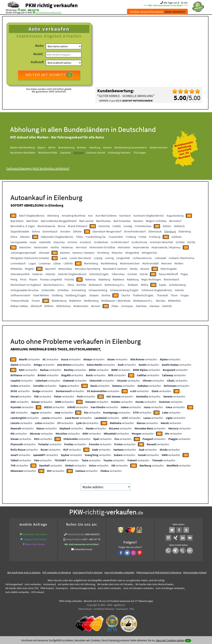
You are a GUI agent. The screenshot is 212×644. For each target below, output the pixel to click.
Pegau (184, 274)
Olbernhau (118, 274)
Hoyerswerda (141, 247)
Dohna (36, 231)
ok (188, 641)
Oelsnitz (50, 274)
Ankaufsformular (83, 549)
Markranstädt (150, 263)
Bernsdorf (175, 221)
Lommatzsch (18, 263)
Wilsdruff (36, 306)
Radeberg (104, 279)
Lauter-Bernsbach (80, 258)
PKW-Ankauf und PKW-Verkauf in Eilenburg (159, 572)
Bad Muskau (104, 221)
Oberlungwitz (169, 269)
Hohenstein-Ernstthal (102, 247)
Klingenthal (132, 253)
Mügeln (29, 269)
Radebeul (118, 279)
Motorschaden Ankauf (195, 572)
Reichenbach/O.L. (54, 285)
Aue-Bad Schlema (106, 215)
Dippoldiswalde (20, 231)
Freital (142, 237)
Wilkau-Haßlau (19, 306)
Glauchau (59, 242)
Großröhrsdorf (120, 242)
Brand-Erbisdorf (78, 226)
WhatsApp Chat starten (35, 534)
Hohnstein (124, 247)
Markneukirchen (130, 263)
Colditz (117, 226)
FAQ (132, 609)
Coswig (128, 226)
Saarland (65, 153)
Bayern (42, 147)
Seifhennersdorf (20, 295)
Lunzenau (45, 263)
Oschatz (132, 274)
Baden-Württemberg (22, 147)
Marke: (40, 46)
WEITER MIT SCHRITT (49, 75)
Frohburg (155, 237)
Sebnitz (179, 290)
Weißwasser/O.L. (143, 301)
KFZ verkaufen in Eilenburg (57, 572)
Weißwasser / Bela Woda (116, 301)
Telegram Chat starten (35, 539)
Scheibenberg (177, 285)
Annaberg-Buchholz (74, 215)
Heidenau (67, 247)
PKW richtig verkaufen (51, 5)
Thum (174, 295)
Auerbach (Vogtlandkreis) (149, 215)
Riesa (71, 285)
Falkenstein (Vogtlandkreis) (57, 237)
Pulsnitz (69, 279)
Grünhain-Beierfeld (161, 242)
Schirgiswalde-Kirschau (25, 290)
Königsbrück (149, 253)
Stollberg (57, 295)
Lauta (64, 258)
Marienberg (91, 263)
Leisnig (109, 258)
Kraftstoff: (37, 62)
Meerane (166, 263)
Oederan (38, 274)
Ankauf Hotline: (74, 539)
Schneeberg (79, 290)
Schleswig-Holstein (119, 153)
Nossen (145, 269)
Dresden (65, 231)
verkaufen (29, 359)
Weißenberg (91, 301)
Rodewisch (95, 285)
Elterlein (25, 237)
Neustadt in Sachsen (115, 269)
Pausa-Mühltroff (168, 274)
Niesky (134, 269)
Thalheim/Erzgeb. (143, 295)
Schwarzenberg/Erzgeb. (124, 290)
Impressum (122, 609)
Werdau (161, 301)
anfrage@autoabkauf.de (49, 12)
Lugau (32, 263)
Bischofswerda (46, 226)
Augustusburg (175, 215)
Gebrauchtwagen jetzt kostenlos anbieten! (38, 168)
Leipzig (98, 258)
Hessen (107, 147)
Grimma (72, 242)
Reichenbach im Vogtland (26, 285)
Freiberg (131, 237)
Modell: (38, 54)
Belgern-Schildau (156, 221)
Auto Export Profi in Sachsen (88, 572)
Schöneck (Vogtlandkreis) (157, 290)
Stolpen (94, 295)
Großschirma (139, 242)
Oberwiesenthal (20, 274)
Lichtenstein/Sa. (142, 258)
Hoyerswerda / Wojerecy (166, 247)
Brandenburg (66, 147)
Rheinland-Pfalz (48, 153)
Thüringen (140, 153)
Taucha (126, 295)
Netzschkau (65, 269)
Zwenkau (141, 306)
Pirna (23, 279)
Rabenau (91, 279)
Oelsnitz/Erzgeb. (99, 274)
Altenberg (53, 215)
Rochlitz (81, 285)
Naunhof (50, 269)
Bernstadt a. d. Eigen (23, 226)
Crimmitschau (143, 226)
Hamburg (95, 147)
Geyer (33, 242)
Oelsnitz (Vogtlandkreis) (72, 274)
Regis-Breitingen (151, 279)
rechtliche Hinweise (104, 609)
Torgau (185, 295)
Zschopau (127, 306)
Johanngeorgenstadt (23, 253)
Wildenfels (174, 301)
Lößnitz (68, 263)
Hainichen (25, 247)
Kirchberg (103, 253)
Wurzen (96, 306)
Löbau (57, 263)
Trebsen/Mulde (20, 301)
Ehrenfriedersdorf (135, 231)
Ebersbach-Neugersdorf (107, 231)
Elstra (14, 237)
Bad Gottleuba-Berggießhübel (59, 221)
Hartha (55, 247)
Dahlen (167, 226)
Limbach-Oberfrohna (181, 258)
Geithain (177, 237)
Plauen (33, 279)
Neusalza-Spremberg (87, 269)
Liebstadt (160, 258)
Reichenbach (171, 279)
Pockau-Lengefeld (51, 279)
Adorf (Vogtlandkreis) (32, 215)
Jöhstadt (44, 253)
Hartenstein (41, 247)
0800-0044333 (92, 534)
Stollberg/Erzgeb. (76, 295)
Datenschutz (85, 609)
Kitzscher (117, 253)
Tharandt (162, 295)
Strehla (106, 295)
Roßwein (133, 285)
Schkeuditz (48, 290)
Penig (14, 279)
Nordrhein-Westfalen (23, 153)
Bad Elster (32, 221)
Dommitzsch (50, 231)
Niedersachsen (159, 147)
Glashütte (45, 242)
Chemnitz (104, 226)
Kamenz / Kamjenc (84, 253)
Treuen (36, 301)
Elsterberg (185, 231)
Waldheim (75, 301)
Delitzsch (179, 226)
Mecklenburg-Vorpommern (131, 147)
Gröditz (180, 242)
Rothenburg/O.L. (115, 285)
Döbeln (77, 231)
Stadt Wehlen (41, 295)
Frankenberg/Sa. (96, 237)
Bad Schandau (122, 221)
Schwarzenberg (98, 290)
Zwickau (154, 306)
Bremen (82, 147)
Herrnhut (81, 247)
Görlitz (191, 242)
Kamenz (65, 253)
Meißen (179, 263)
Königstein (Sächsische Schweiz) (30, 258)
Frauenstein (116, 237)
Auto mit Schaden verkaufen (119, 572)
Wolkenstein (81, 306)
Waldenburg (59, 301)
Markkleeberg (109, 263)
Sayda (163, 285)
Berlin (52, 147)
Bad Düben (17, 221)
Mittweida (16, 269)
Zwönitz (167, 306)
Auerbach (125, 215)
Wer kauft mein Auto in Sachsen (24, 572)
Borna (62, 226)
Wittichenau (64, 306)
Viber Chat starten (35, 544)
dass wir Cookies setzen (170, 640)
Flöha (79, 237)
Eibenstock (155, 231)
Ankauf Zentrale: (76, 534)
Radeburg (133, 279)
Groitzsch (86, 242)
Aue (91, 215)
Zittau (115, 306)
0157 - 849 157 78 (30, 10)
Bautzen (138, 221)
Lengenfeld (123, 258)
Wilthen (49, 306)
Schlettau (63, 290)
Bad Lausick (86, 221)
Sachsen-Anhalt (96, 153)
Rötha (144, 285)
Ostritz (144, 274)
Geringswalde (19, 242)
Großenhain (101, 242)
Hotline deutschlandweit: (157, 12)
